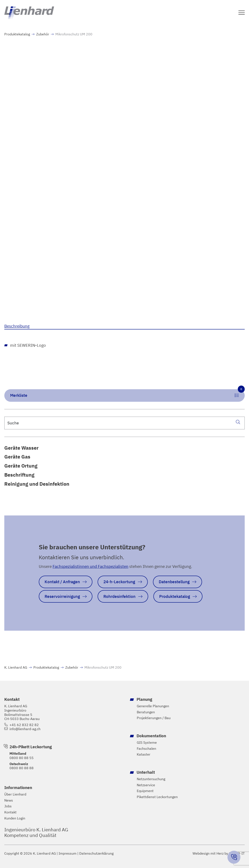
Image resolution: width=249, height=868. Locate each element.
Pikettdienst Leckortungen (157, 797)
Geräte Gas (17, 457)
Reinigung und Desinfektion (37, 484)
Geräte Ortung (21, 466)
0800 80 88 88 (22, 768)
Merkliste (127, 394)
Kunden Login (15, 818)
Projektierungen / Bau (154, 718)
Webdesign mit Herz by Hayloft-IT (219, 853)
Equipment (145, 791)
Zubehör (43, 34)
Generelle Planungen (153, 706)
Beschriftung (19, 475)
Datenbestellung (174, 582)
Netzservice (146, 785)
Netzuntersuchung (151, 779)
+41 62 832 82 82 (24, 725)
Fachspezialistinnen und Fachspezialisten (90, 566)
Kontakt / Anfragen (62, 582)
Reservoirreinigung (62, 596)
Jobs (8, 806)
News (9, 800)
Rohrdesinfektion (119, 596)
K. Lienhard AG (16, 667)
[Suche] (238, 422)
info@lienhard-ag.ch (25, 729)
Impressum (68, 853)
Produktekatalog (17, 34)
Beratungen (146, 712)
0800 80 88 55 (22, 758)
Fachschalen (146, 749)
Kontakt (10, 812)
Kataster (144, 754)
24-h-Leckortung (119, 582)
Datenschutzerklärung (96, 853)
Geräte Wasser (21, 448)
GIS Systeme (147, 743)
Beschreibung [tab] (17, 326)
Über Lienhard (15, 794)
